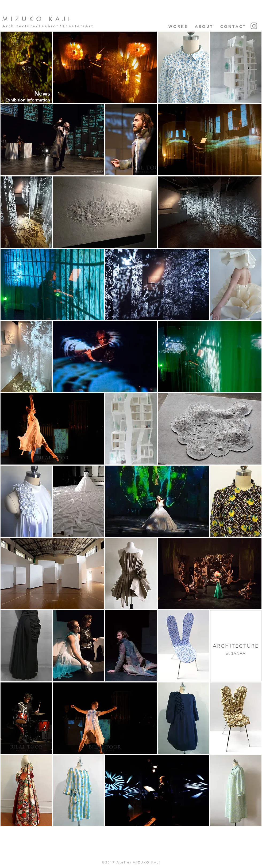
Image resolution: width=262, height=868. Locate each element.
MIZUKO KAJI (37, 19)
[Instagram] (254, 26)
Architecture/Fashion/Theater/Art (48, 26)
